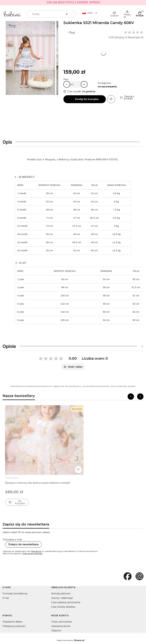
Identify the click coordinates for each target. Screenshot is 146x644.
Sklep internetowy (71, 640)
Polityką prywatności (33, 553)
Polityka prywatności (14, 626)
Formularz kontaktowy (15, 594)
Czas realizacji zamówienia (66, 602)
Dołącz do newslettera (23, 544)
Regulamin (36, 551)
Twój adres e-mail (12, 540)
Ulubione (56, 631)
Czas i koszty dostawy (63, 607)
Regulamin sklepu (13, 622)
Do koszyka (16, 502)
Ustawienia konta (61, 626)
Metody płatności (61, 594)
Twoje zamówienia (61, 622)
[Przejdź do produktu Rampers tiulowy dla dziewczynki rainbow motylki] (44, 440)
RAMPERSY (12, 478)
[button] (73, 14)
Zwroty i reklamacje (62, 598)
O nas (6, 598)
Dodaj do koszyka (87, 99)
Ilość (66, 79)
